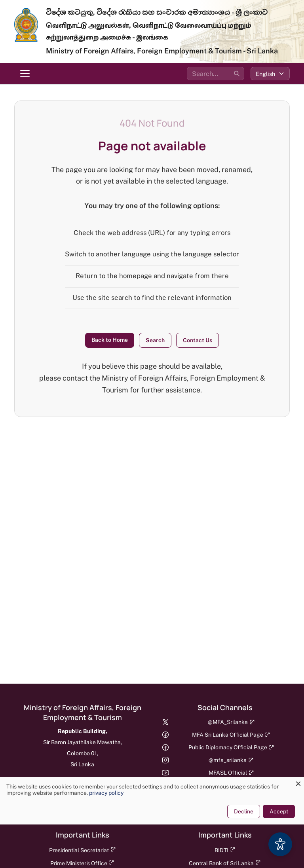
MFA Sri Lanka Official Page (231, 735)
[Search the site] (216, 74)
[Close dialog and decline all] (298, 782)
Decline (244, 811)
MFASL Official (231, 773)
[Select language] (270, 74)
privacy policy (106, 793)
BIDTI (225, 850)
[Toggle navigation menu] (25, 74)
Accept (279, 811)
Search (155, 340)
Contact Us (198, 340)
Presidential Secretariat (83, 850)
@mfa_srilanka (231, 760)
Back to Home (110, 340)
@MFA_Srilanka (231, 722)
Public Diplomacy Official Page (231, 747)
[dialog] (152, 801)
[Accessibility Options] (280, 844)
